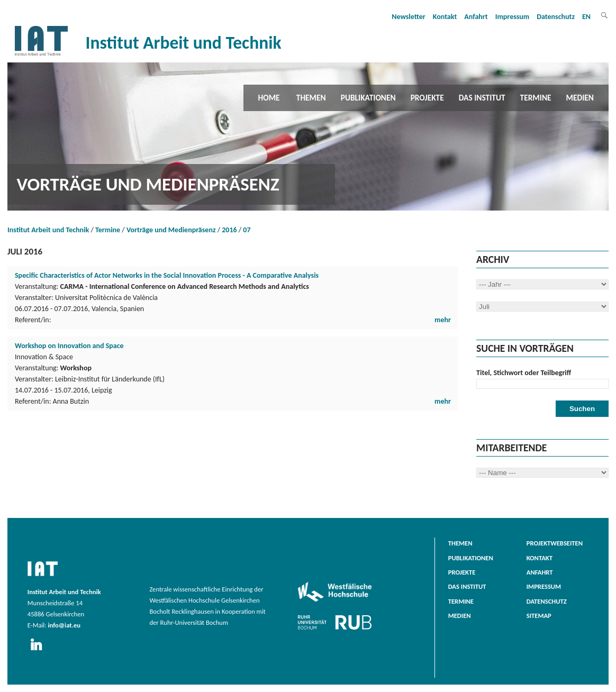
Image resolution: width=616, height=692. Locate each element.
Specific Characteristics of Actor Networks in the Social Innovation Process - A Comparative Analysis (167, 275)
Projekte (427, 98)
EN (586, 17)
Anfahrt (476, 17)
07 (247, 230)
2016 (229, 230)
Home (269, 98)
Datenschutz (556, 17)
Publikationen (368, 98)
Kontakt (445, 17)
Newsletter (409, 17)
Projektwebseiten (555, 543)
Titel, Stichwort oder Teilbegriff (524, 373)
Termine (536, 98)
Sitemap (539, 616)
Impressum (513, 17)
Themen (311, 98)
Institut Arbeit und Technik (48, 230)
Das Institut (482, 98)
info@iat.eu (64, 625)
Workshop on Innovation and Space (69, 346)
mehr (443, 320)
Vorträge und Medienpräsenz (171, 230)
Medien (580, 98)
